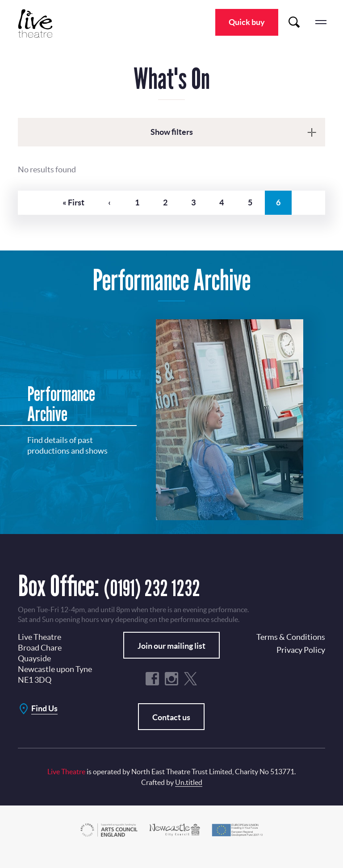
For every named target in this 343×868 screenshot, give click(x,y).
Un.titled (189, 795)
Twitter (191, 692)
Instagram (171, 692)
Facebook (152, 692)
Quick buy (247, 22)
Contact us (171, 730)
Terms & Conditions (291, 650)
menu (321, 22)
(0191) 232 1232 (167, 599)
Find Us (44, 721)
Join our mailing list (171, 659)
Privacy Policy (301, 663)
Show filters (172, 132)
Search (294, 22)
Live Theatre (40, 23)
